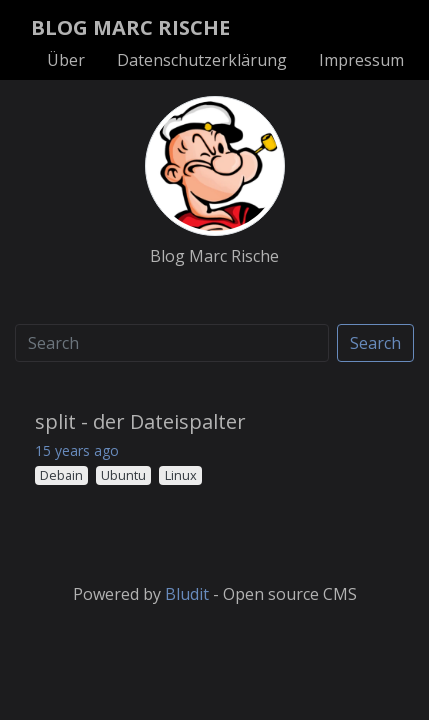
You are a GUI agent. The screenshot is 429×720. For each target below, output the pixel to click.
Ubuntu (123, 475)
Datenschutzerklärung (202, 60)
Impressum (361, 60)
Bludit (187, 594)
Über (66, 60)
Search (375, 343)
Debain (61, 475)
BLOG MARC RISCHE (130, 27)
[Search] (172, 343)
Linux (181, 475)
